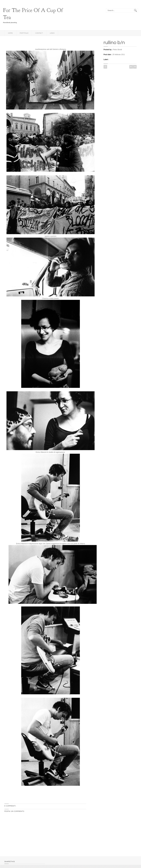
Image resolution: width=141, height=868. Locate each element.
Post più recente (131, 67)
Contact (39, 33)
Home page (105, 67)
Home (10, 33)
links (52, 33)
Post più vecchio (135, 67)
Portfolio (24, 33)
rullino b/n (114, 43)
